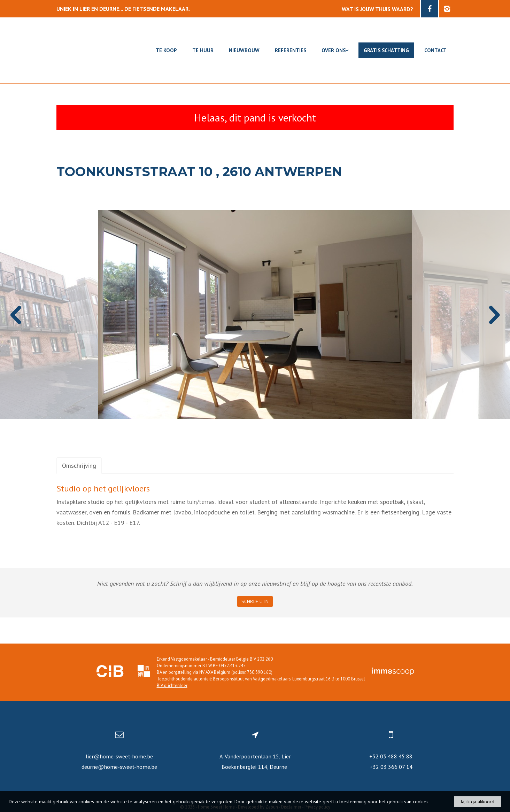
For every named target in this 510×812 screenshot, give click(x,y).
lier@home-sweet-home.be (119, 756)
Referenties (291, 50)
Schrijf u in (255, 601)
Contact (435, 50)
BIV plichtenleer (172, 685)
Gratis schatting (386, 50)
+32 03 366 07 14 (391, 767)
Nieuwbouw (244, 50)
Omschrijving (79, 466)
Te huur (203, 50)
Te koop (166, 50)
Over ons (335, 50)
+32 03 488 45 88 (391, 756)
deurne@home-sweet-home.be (119, 767)
